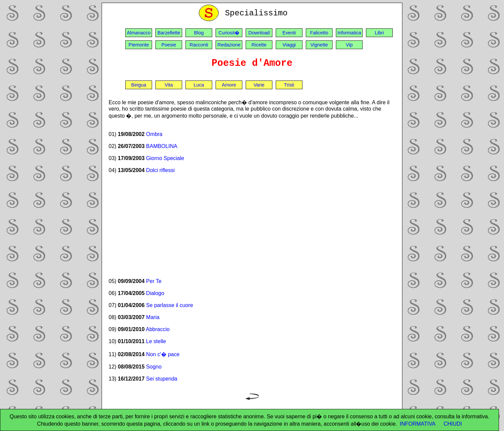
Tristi (289, 85)
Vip (349, 45)
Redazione (229, 45)
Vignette (319, 45)
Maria (153, 317)
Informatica (349, 33)
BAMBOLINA (162, 146)
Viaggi (289, 45)
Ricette (259, 45)
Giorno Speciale (165, 158)
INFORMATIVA (418, 424)
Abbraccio (158, 329)
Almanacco (139, 33)
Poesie (169, 45)
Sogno (154, 367)
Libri (379, 33)
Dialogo (155, 293)
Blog (199, 33)
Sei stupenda (162, 379)
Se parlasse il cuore (170, 305)
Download (259, 33)
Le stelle (156, 341)
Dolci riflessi (160, 170)
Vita (169, 85)
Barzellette (169, 33)
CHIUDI (453, 424)
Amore (229, 85)
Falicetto (319, 33)
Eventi (289, 33)
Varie (259, 85)
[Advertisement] (252, 226)
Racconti (199, 45)
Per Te (154, 281)
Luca (199, 85)
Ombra (154, 134)
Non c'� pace (163, 354)
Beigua (139, 85)
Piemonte (139, 45)
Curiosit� (229, 33)
